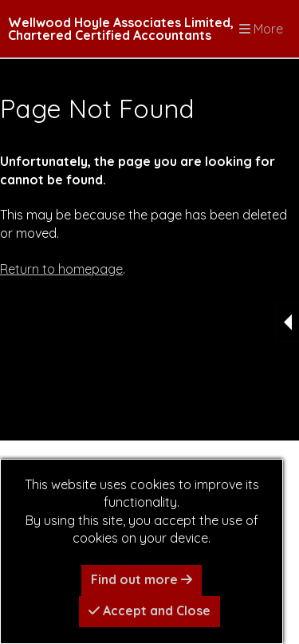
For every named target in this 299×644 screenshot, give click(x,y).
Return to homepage (61, 269)
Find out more (142, 579)
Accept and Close (149, 610)
